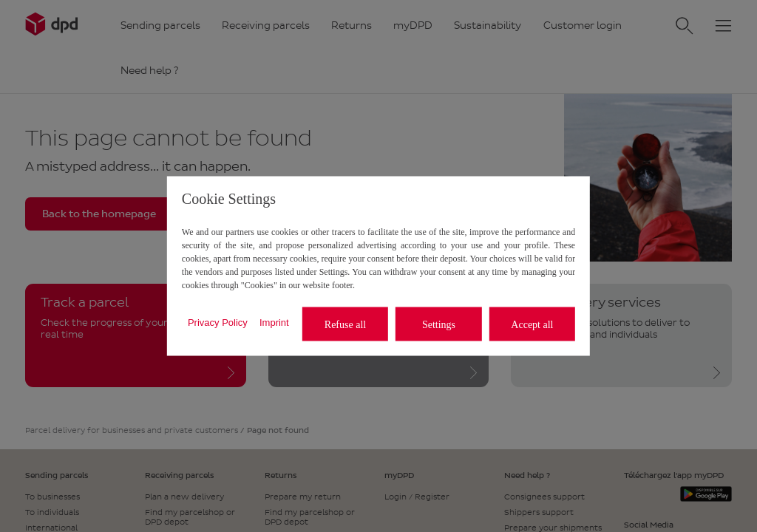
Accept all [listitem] (532, 324)
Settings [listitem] (439, 324)
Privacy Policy (218, 322)
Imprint (274, 322)
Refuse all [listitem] (345, 324)
